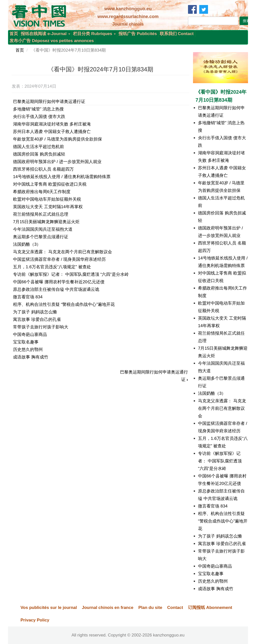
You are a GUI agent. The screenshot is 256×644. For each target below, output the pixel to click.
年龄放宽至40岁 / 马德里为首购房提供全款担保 (57, 139)
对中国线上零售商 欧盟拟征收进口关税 (50, 184)
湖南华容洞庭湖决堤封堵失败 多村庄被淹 (52, 124)
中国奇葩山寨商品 (30, 335)
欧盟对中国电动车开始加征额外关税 (47, 199)
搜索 (246, 21)
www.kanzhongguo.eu (128, 9)
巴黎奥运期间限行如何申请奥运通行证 (49, 102)
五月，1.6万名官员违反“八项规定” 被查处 (52, 267)
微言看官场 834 (28, 297)
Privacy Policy (35, 620)
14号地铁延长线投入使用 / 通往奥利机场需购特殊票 (62, 177)
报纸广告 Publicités (138, 34)
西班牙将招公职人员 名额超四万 (43, 169)
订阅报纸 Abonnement (210, 608)
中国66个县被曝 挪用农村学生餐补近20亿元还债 (59, 282)
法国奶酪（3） (27, 244)
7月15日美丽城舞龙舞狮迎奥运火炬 (46, 222)
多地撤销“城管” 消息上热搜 (38, 109)
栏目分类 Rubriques (94, 34)
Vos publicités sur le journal (49, 608)
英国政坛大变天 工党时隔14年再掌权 (48, 207)
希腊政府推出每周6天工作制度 (42, 192)
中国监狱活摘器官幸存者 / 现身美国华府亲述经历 (59, 259)
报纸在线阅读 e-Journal (45, 34)
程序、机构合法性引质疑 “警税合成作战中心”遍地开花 (64, 304)
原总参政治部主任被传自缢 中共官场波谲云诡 (56, 289)
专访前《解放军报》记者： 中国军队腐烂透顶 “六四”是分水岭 (71, 274)
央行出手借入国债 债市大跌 (39, 117)
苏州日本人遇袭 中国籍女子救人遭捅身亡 (52, 132)
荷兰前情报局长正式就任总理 (41, 214)
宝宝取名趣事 (26, 342)
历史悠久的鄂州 (28, 350)
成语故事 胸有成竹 (31, 357)
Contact (175, 608)
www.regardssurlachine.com (128, 17)
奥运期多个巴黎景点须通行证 (41, 237)
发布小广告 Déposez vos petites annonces (52, 41)
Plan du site (150, 608)
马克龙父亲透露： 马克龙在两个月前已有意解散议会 (62, 252)
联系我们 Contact (177, 34)
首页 (14, 34)
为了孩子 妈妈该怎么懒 (35, 312)
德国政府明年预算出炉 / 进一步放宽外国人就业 (57, 162)
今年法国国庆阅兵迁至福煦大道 (43, 229)
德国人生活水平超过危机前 (38, 147)
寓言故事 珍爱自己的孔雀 (37, 319)
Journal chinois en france (107, 608)
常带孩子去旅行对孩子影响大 (41, 327)
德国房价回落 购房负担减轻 (39, 154)
